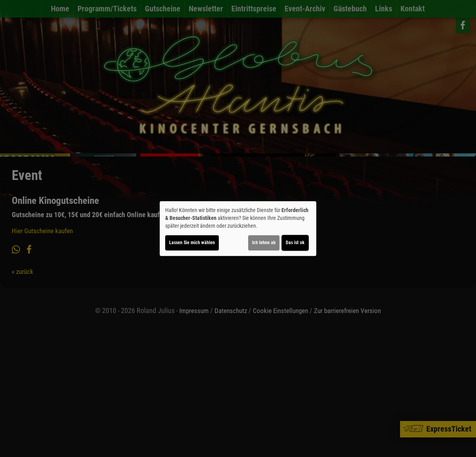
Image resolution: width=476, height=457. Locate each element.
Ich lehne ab (264, 243)
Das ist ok (295, 243)
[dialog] (238, 228)
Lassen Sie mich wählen (192, 243)
